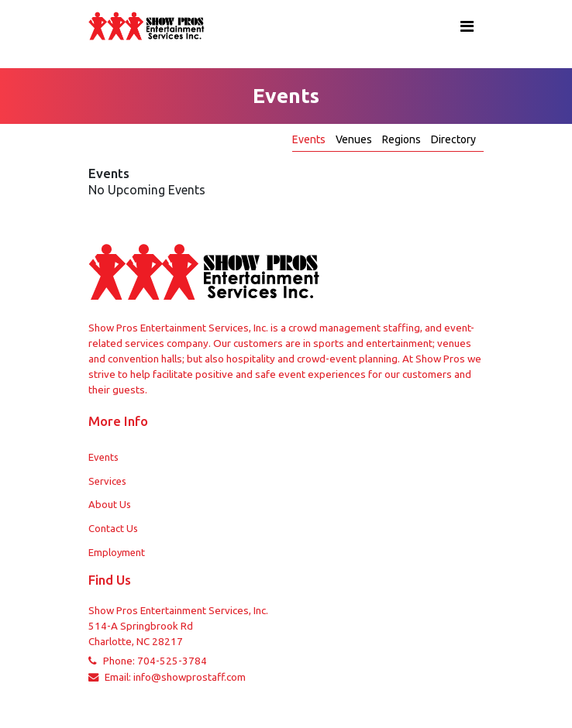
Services (107, 481)
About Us (110, 504)
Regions (403, 139)
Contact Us (113, 528)
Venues (355, 139)
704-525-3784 (172, 661)
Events (310, 139)
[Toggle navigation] (467, 26)
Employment (117, 552)
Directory (453, 139)
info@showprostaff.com (190, 677)
